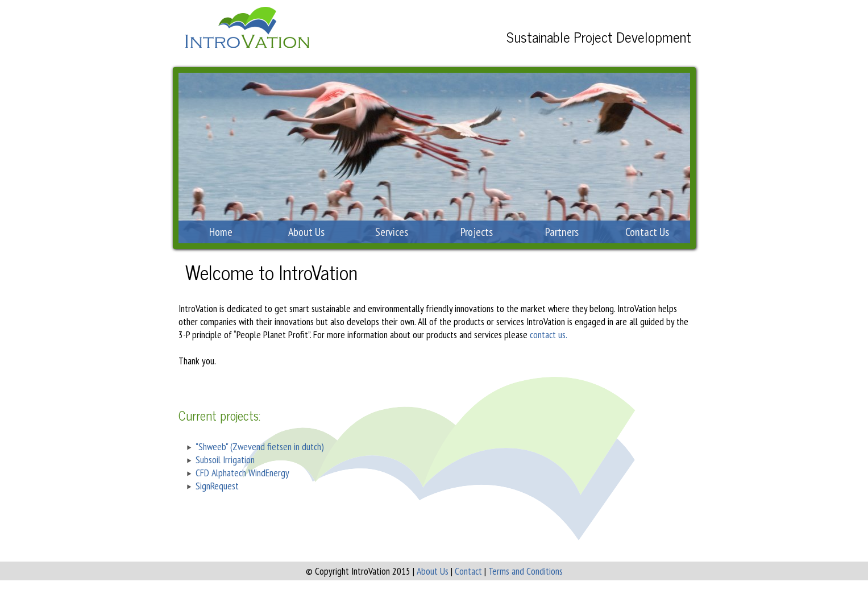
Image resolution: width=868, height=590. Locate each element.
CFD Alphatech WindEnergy (242, 473)
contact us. (549, 335)
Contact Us (647, 232)
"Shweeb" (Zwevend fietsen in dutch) (260, 446)
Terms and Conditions (526, 571)
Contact (468, 571)
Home (221, 232)
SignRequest (217, 486)
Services (392, 232)
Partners (562, 232)
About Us (306, 232)
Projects (477, 232)
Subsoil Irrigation (225, 460)
